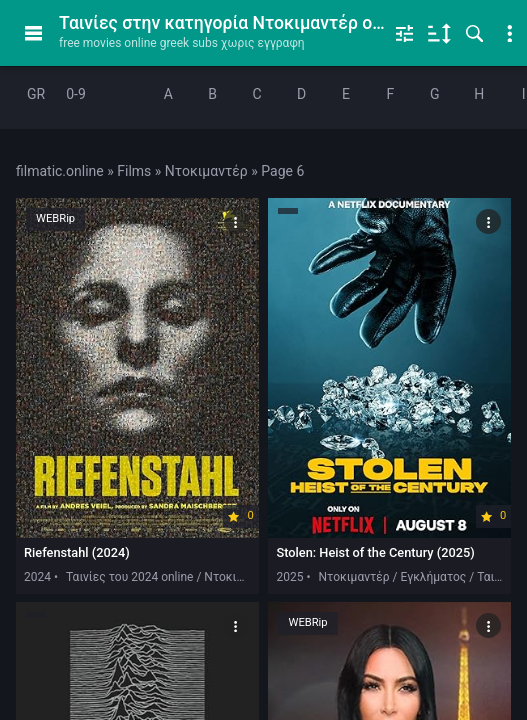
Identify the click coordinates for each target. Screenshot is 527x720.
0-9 (76, 94)
